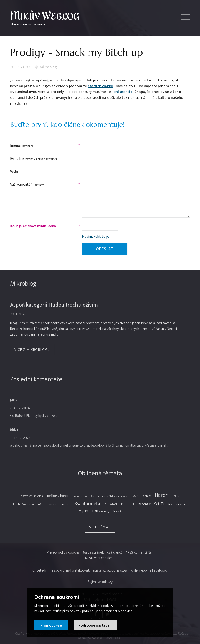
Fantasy (147, 496)
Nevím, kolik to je (95, 237)
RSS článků (115, 553)
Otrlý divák (111, 504)
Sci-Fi (159, 504)
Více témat (100, 527)
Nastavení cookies (99, 558)
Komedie (51, 504)
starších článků (100, 86)
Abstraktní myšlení (32, 496)
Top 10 (84, 512)
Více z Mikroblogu (32, 350)
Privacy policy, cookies (63, 553)
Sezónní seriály (178, 504)
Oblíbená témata (100, 473)
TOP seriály (100, 511)
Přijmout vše (51, 625)
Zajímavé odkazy (100, 582)
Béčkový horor (58, 496)
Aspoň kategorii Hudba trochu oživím (54, 305)
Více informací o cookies (114, 611)
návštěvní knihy (127, 570)
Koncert (66, 504)
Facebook (159, 570)
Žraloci (117, 512)
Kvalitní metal (88, 504)
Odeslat (105, 249)
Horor (161, 495)
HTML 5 (175, 496)
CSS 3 (135, 496)
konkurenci (121, 92)
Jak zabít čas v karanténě (26, 504)
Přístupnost (128, 504)
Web (14, 172)
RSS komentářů (139, 553)
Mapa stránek (93, 553)
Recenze (144, 504)
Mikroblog (48, 67)
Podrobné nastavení (96, 625)
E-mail (34, 159)
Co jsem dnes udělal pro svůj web (109, 496)
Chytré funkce (80, 496)
